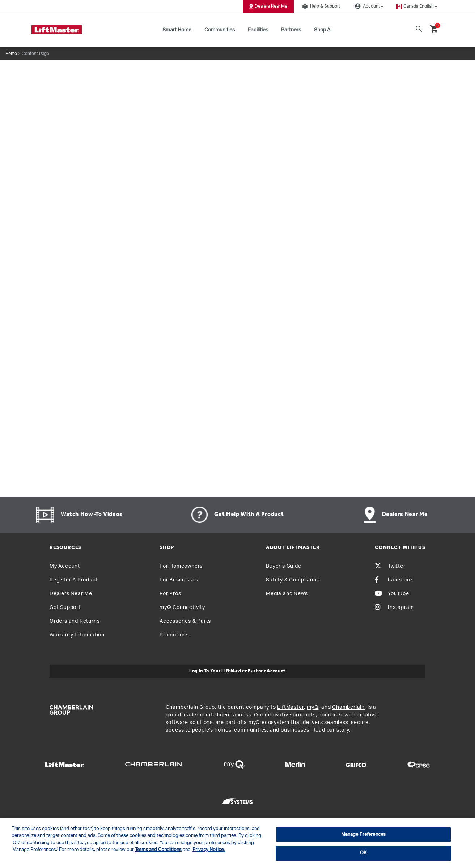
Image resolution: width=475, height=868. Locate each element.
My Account (65, 566)
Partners (291, 30)
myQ (313, 707)
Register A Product (74, 580)
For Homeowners (181, 566)
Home (11, 54)
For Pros (170, 594)
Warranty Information (77, 635)
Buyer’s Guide (283, 566)
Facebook (394, 580)
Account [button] (368, 6)
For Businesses (179, 580)
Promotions (174, 635)
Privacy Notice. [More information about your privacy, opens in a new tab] (209, 850)
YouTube (392, 594)
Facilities (258, 30)
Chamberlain (348, 707)
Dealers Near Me (268, 7)
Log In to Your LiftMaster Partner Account (238, 671)
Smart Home (177, 30)
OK (363, 853)
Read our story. (331, 730)
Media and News (287, 594)
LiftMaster (290, 707)
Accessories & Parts (185, 621)
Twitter (390, 566)
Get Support (65, 607)
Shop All (323, 30)
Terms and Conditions (158, 850)
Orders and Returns (75, 621)
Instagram (394, 607)
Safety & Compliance (293, 580)
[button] (417, 6)
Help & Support (320, 6)
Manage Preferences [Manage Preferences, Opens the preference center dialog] (363, 835)
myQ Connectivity (182, 607)
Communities (220, 30)
